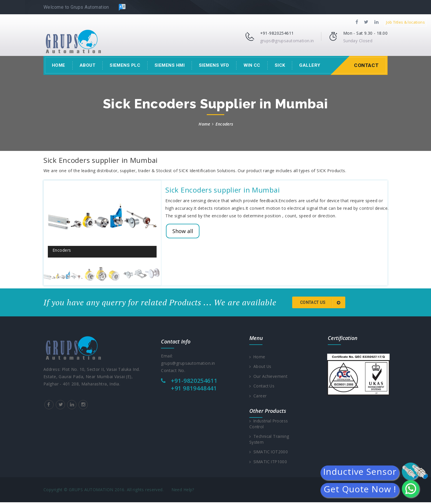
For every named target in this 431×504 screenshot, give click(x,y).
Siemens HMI (170, 65)
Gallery (310, 65)
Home (59, 65)
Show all (183, 231)
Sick (280, 65)
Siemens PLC (125, 65)
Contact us (321, 303)
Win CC (252, 65)
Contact (366, 65)
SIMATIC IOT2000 (269, 453)
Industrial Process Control (269, 425)
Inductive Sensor (360, 472)
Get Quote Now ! (360, 490)
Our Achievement (269, 377)
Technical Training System (270, 440)
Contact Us (262, 386)
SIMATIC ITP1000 (269, 463)
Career (258, 396)
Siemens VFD (214, 65)
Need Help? (183, 491)
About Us (261, 367)
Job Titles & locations (405, 22)
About (87, 65)
